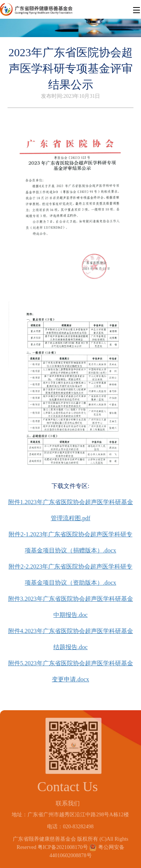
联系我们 (65, 803)
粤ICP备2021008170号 (63, 845)
